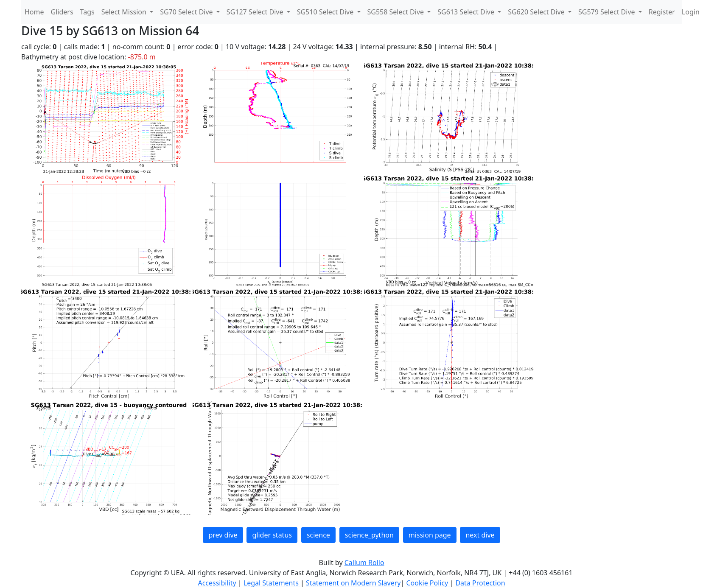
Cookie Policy (428, 583)
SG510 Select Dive (326, 12)
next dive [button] (480, 535)
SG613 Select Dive (467, 12)
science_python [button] (369, 535)
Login (691, 12)
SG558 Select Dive (397, 12)
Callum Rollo (364, 563)
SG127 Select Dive (256, 12)
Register (662, 12)
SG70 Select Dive (187, 12)
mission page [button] (430, 535)
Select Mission (125, 12)
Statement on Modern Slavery (353, 583)
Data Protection (480, 583)
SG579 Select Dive (608, 12)
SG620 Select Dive (537, 12)
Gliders (62, 12)
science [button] (318, 535)
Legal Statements (272, 583)
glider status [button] (272, 535)
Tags (87, 12)
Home (34, 12)
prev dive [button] (223, 535)
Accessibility (218, 583)
